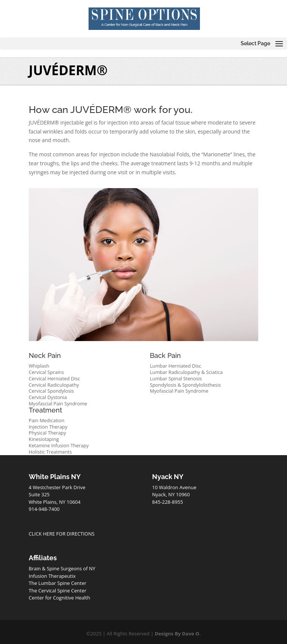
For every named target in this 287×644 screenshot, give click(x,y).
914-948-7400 (44, 509)
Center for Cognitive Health (59, 598)
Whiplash (39, 366)
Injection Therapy (48, 427)
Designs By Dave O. (178, 634)
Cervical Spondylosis (51, 391)
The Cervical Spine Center (58, 591)
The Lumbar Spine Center (58, 583)
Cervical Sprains (46, 372)
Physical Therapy (47, 433)
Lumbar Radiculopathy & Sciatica (186, 372)
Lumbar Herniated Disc (176, 366)
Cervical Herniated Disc (55, 378)
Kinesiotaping (44, 439)
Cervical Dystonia (48, 397)
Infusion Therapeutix (52, 576)
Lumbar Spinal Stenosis (176, 378)
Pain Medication (47, 420)
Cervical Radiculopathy (54, 385)
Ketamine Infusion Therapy (59, 445)
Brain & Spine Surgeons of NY (62, 568)
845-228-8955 (168, 502)
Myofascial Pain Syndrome (58, 404)
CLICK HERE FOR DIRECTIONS (62, 534)
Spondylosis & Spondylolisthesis (185, 385)
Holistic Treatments (50, 452)
